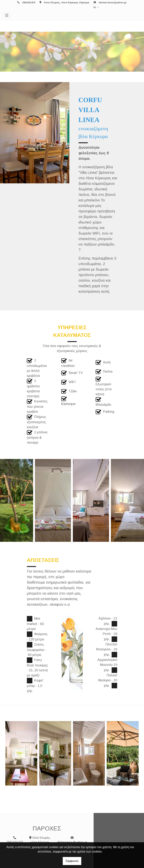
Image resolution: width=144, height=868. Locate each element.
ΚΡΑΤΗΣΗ (85, 304)
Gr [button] (95, 7)
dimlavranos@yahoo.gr (113, 2)
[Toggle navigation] (7, 15)
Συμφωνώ (72, 861)
